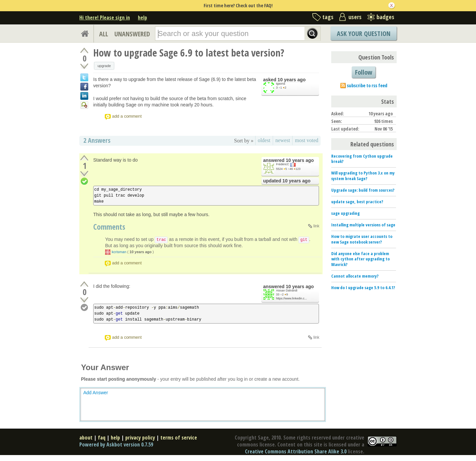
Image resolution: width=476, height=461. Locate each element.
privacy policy (140, 438)
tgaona (281, 84)
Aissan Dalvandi (287, 290)
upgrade (104, 66)
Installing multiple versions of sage (363, 225)
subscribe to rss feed (367, 85)
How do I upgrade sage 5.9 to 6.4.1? (363, 288)
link (316, 226)
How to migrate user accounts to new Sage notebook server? (362, 239)
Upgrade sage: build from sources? (363, 190)
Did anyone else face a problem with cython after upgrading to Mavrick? (360, 259)
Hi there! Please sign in (105, 18)
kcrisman (119, 252)
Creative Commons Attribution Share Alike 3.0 (296, 451)
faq (102, 438)
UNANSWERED (132, 34)
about (86, 438)
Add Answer (96, 393)
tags (328, 17)
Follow (364, 72)
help (142, 18)
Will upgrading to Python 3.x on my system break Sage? (363, 176)
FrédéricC (283, 164)
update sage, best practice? (357, 202)
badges (385, 17)
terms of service (179, 438)
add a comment (127, 116)
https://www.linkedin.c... (292, 298)
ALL (104, 34)
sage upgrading (345, 213)
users (355, 17)
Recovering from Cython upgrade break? (362, 159)
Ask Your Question (364, 34)
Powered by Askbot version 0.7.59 (116, 444)
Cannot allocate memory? (355, 276)
